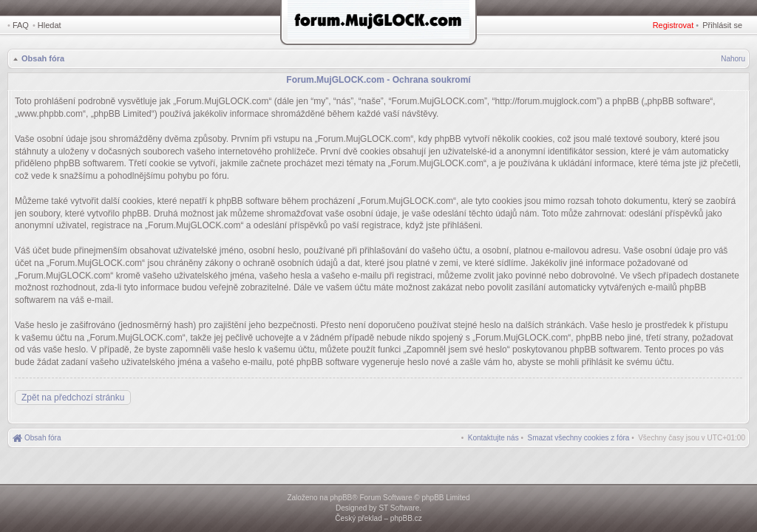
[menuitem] (579, 438)
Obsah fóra (43, 58)
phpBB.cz (406, 518)
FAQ (21, 25)
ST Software (399, 508)
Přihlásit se (722, 25)
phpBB (341, 498)
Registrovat (673, 25)
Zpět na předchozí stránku (73, 398)
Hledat (50, 25)
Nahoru (733, 59)
